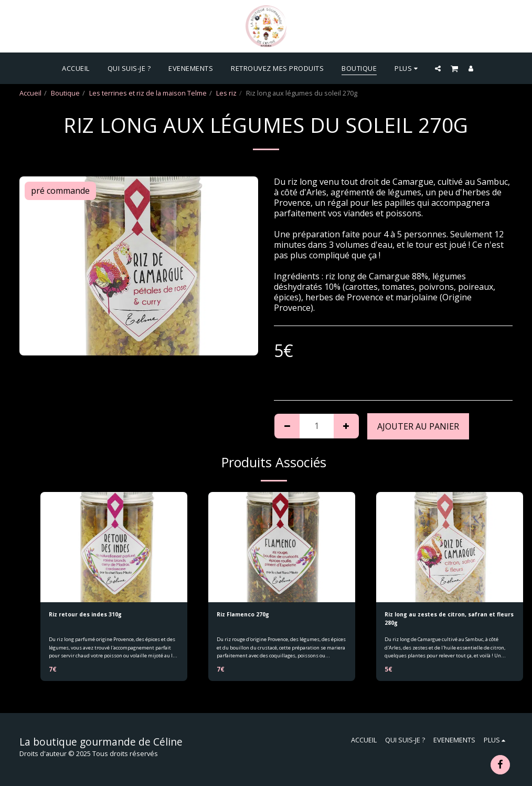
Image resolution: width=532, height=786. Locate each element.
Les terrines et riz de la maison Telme (148, 93)
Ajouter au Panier (418, 426)
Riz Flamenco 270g (248, 615)
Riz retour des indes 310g (92, 615)
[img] (114, 547)
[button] (438, 68)
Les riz (226, 93)
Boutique (65, 93)
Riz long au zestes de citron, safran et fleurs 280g (446, 620)
